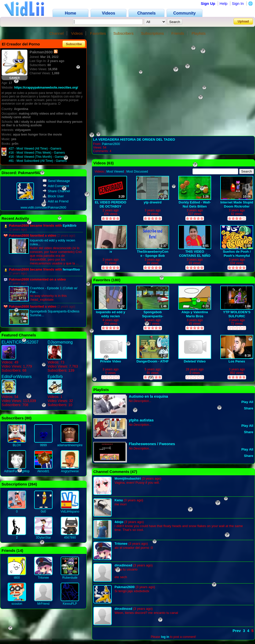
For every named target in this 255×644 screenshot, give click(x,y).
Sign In (238, 3)
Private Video (110, 361)
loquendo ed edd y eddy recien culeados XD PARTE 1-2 (111, 314)
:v (111, 252)
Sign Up (208, 3)
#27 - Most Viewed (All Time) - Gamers (35, 149)
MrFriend (43, 604)
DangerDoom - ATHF (152, 361)
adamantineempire (70, 445)
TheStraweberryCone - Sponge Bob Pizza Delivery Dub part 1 (153, 254)
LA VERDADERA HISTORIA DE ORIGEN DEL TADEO (134, 139)
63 (110, 163)
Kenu (119, 500)
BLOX (17, 445)
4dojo (119, 522)
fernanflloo (71, 269)
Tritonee (43, 578)
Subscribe (74, 44)
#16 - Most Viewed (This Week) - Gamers (37, 153)
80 (28, 418)
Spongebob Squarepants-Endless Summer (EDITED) (153, 314)
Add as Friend (56, 201)
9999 (43, 445)
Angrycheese (70, 471)
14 (20, 550)
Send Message (56, 181)
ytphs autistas (141, 420)
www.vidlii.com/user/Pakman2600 (43, 208)
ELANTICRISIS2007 (20, 342)
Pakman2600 (111, 144)
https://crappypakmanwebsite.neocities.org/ (46, 88)
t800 (17, 578)
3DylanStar (43, 538)
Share (249, 408)
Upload (243, 21)
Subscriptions (152, 33)
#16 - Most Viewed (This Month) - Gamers (37, 157)
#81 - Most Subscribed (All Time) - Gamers (38, 161)
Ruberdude (70, 578)
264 (33, 484)
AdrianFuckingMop (17, 471)
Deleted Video (195, 361)
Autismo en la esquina (148, 396)
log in (165, 637)
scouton (17, 604)
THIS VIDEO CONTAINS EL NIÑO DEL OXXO (195, 254)
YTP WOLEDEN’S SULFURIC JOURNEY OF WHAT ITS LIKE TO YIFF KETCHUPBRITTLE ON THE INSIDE (237, 314)
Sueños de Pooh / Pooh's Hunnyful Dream (237, 254)
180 (116, 280)
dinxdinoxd (123, 565)
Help (224, 3)
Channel (57, 33)
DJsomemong (60, 342)
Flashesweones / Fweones (152, 444)
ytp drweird (152, 202)
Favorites (98, 33)
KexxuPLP (70, 604)
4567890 (70, 538)
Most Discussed (137, 172)
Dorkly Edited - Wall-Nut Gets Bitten (195, 204)
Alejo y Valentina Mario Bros (195, 314)
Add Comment (56, 186)
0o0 (43, 512)
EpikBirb (69, 226)
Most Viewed (115, 172)
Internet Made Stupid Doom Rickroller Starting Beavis (237, 204)
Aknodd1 (43, 471)
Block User (53, 196)
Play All (247, 402)
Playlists (199, 33)
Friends (178, 33)
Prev (237, 631)
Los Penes (237, 361)
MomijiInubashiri (128, 478)
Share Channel (56, 191)
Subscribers (123, 33)
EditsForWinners (17, 377)
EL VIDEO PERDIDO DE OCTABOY (111, 204)
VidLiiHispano (70, 512)
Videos (77, 33)
